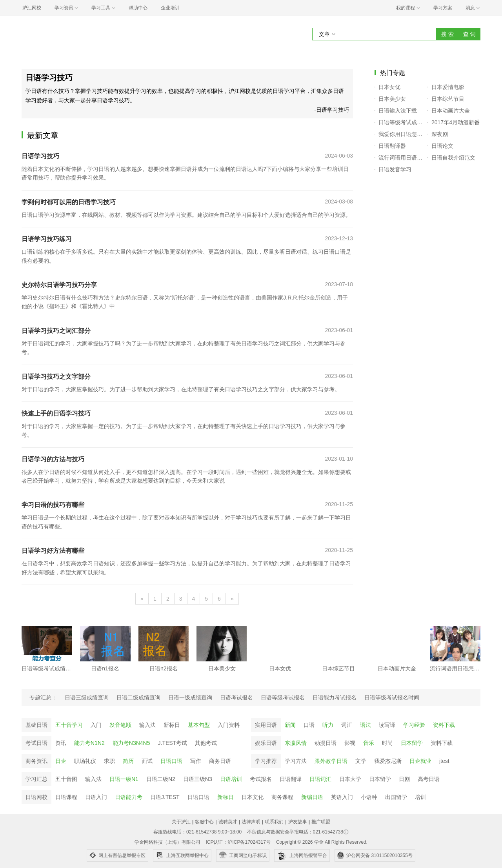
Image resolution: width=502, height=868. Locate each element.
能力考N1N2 (89, 743)
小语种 (369, 797)
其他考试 (206, 743)
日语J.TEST (165, 797)
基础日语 (36, 725)
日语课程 (66, 797)
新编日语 (312, 797)
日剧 (404, 779)
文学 (361, 761)
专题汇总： (43, 697)
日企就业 (420, 761)
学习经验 (414, 725)
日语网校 (36, 797)
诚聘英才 (228, 822)
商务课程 (282, 797)
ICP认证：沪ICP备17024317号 (238, 842)
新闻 (290, 725)
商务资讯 (36, 761)
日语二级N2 (161, 779)
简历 (128, 761)
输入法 (147, 725)
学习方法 (296, 761)
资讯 (61, 743)
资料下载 (444, 725)
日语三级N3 (198, 779)
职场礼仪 (85, 761)
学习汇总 (36, 779)
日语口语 (171, 761)
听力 (328, 725)
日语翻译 (291, 779)
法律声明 (251, 822)
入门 (96, 725)
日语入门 (96, 797)
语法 (366, 725)
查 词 (469, 34)
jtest (444, 761)
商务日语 (220, 761)
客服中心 (204, 822)
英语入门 (342, 797)
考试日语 (36, 743)
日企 (61, 761)
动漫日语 (326, 743)
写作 (196, 761)
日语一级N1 (124, 779)
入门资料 (229, 725)
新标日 (172, 725)
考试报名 (261, 779)
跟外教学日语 (331, 761)
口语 (309, 725)
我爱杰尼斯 (388, 761)
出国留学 (396, 797)
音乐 (369, 743)
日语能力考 (129, 797)
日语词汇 (320, 779)
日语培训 (231, 779)
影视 (350, 743)
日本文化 (253, 797)
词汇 (347, 725)
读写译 (387, 725)
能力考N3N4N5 (131, 743)
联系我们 (274, 822)
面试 (147, 761)
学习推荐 (266, 761)
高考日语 (429, 779)
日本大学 (350, 779)
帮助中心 (138, 8)
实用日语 (266, 725)
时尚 (387, 743)
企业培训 (170, 8)
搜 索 (447, 34)
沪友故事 (298, 822)
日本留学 (412, 743)
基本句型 (199, 725)
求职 (109, 761)
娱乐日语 (266, 743)
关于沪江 (181, 822)
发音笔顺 (120, 725)
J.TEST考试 (173, 743)
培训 (420, 797)
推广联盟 (321, 822)
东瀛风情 (296, 743)
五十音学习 (69, 725)
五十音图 (66, 779)
